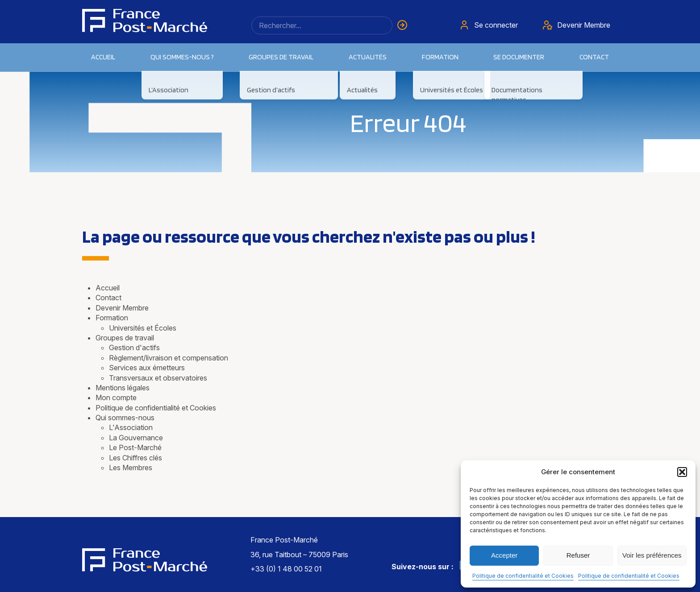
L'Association (131, 427)
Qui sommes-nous (125, 418)
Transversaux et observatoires (158, 378)
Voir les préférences (652, 555)
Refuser (578, 555)
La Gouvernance (136, 438)
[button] (682, 472)
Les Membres (131, 468)
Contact (594, 57)
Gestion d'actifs (134, 348)
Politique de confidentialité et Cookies (523, 576)
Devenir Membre (122, 308)
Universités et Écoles (143, 328)
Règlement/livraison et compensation (169, 358)
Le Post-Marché (135, 447)
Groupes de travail (281, 57)
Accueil (103, 57)
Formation (112, 318)
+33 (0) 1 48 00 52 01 (286, 569)
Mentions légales (123, 388)
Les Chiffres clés (135, 458)
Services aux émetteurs (147, 368)
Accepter (504, 555)
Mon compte (116, 397)
